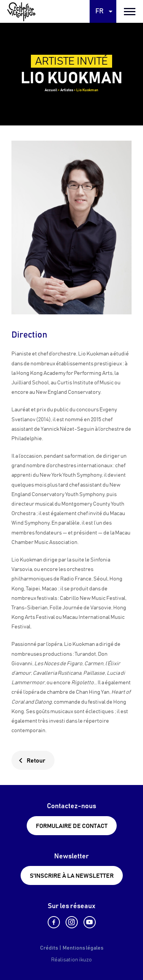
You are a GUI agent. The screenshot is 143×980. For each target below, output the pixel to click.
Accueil (51, 90)
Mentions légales (83, 948)
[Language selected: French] (103, 11)
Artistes (67, 90)
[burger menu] (130, 11)
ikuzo (85, 960)
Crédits (49, 948)
